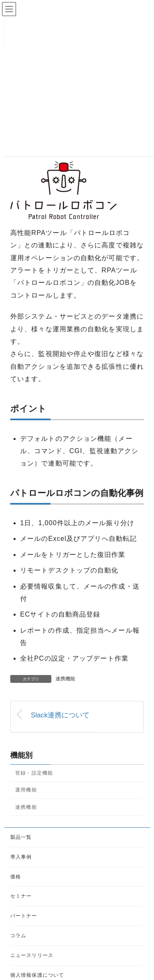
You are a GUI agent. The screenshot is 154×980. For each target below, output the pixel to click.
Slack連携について (60, 715)
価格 (16, 877)
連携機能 (65, 679)
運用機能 (26, 790)
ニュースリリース (32, 955)
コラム (18, 936)
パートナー (24, 916)
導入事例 (21, 857)
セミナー (21, 896)
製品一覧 (21, 837)
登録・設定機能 (34, 773)
